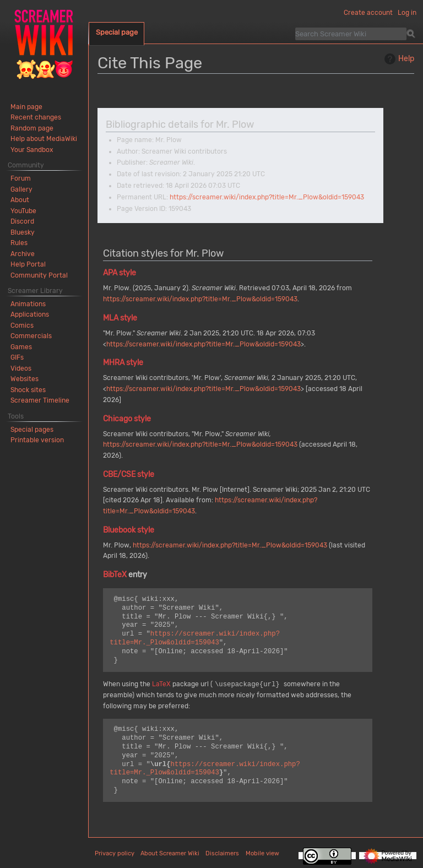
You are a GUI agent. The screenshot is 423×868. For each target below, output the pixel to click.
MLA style (120, 318)
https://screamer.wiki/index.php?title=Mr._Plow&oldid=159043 (267, 197)
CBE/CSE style (129, 474)
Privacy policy (115, 853)
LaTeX (161, 685)
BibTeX (115, 575)
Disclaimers (222, 853)
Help (398, 59)
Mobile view (262, 853)
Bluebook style (129, 530)
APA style (120, 273)
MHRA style (123, 363)
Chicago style (127, 419)
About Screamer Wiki (170, 853)
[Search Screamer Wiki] (351, 34)
